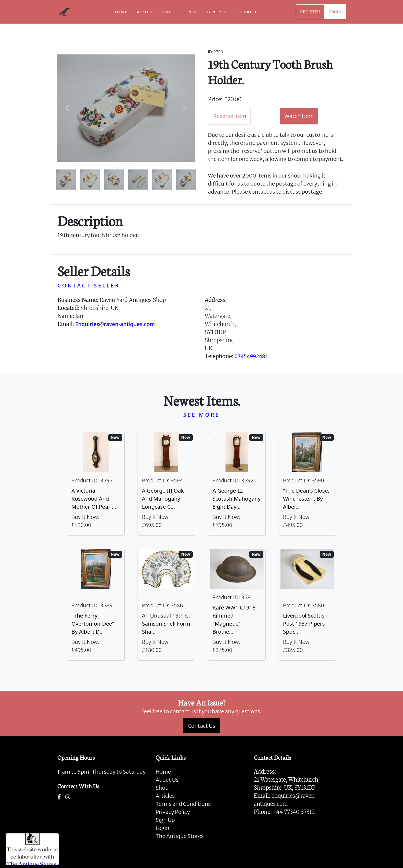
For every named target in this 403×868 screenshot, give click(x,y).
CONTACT (217, 12)
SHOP (169, 12)
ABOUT (145, 12)
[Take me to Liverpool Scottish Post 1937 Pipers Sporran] (307, 605)
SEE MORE (201, 415)
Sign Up (165, 820)
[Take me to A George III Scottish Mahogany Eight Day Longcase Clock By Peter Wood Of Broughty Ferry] (237, 484)
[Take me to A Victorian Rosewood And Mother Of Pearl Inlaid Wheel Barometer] (96, 484)
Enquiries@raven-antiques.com (115, 324)
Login (162, 828)
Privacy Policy (173, 812)
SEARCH (247, 12)
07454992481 (252, 356)
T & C (191, 12)
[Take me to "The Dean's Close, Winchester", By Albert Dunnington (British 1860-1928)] (307, 484)
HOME (121, 12)
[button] (68, 108)
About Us (167, 780)
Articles (165, 796)
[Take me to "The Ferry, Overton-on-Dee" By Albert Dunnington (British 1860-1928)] (96, 605)
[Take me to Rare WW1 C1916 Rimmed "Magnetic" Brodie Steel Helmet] (237, 605)
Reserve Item (230, 116)
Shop (162, 788)
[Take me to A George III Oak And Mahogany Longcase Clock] (166, 484)
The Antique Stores (180, 836)
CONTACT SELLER (89, 285)
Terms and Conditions (183, 804)
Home (163, 772)
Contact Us (201, 726)
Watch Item (299, 116)
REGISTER (310, 12)
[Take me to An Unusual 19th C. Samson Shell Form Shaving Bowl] (166, 605)
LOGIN (335, 12)
